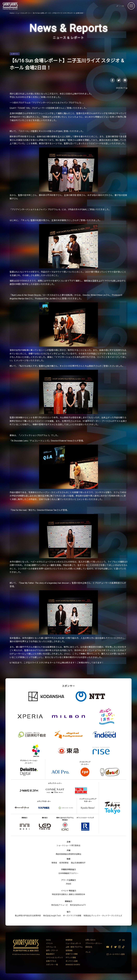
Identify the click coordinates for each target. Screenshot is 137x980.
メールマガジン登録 (117, 954)
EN (123, 6)
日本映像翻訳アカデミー (68, 873)
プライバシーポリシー (94, 943)
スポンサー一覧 (52, 965)
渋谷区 (68, 884)
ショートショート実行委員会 (68, 845)
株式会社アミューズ (59, 905)
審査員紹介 (50, 954)
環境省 (54, 863)
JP (117, 6)
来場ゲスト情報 (72, 954)
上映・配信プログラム (74, 947)
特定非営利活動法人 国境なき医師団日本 (69, 894)
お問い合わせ (90, 940)
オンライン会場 (72, 961)
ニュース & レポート (73, 943)
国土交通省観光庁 (78, 863)
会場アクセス (51, 961)
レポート (15, 54)
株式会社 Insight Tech (52, 916)
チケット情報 (71, 958)
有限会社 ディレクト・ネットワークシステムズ (103, 916)
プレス (88, 952)
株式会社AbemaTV (78, 905)
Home (48, 940)
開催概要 (69, 940)
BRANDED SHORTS (73, 965)
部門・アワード (52, 950)
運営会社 (89, 947)
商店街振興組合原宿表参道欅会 (68, 854)
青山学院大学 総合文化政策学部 (28, 916)
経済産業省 (64, 863)
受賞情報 (69, 950)
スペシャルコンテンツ (54, 958)
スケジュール (51, 947)
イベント (49, 943)
